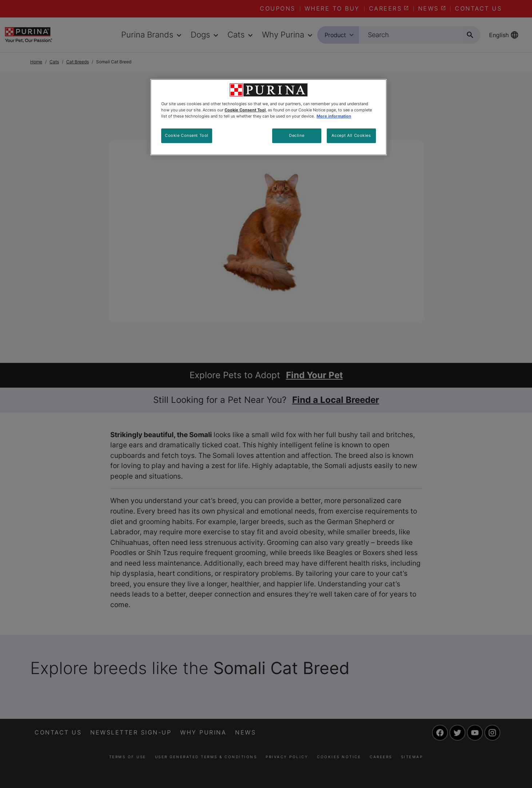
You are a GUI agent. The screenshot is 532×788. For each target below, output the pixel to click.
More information (334, 116)
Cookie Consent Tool (187, 135)
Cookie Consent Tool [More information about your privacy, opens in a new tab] (245, 110)
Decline (297, 135)
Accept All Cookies (351, 135)
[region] (269, 117)
